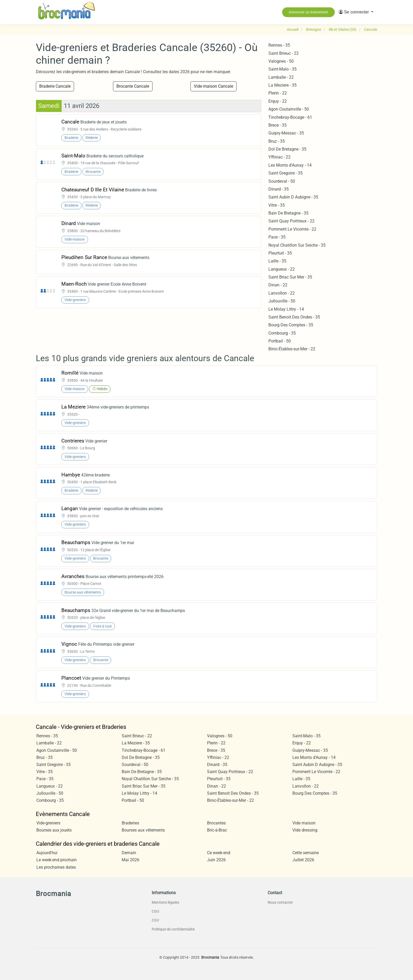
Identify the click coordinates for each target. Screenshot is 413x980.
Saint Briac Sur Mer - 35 (290, 277)
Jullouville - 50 (282, 301)
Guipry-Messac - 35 (286, 133)
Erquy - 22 (278, 101)
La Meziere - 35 (282, 85)
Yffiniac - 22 (279, 157)
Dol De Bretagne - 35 (287, 149)
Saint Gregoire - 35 (286, 173)
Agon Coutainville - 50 (289, 109)
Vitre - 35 (277, 205)
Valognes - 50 (281, 61)
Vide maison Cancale (213, 86)
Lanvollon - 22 (282, 293)
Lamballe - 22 (281, 77)
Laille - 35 (277, 261)
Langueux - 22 (282, 269)
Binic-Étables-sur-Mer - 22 (292, 349)
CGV (155, 920)
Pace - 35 (277, 237)
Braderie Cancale (55, 86)
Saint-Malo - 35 (282, 69)
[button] (356, 12)
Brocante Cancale (133, 86)
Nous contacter (280, 902)
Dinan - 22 (278, 285)
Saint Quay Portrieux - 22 (291, 221)
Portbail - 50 (280, 341)
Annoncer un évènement (308, 12)
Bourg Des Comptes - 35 (291, 325)
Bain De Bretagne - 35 (288, 213)
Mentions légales (165, 902)
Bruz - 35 (277, 141)
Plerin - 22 (278, 93)
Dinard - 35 (279, 189)
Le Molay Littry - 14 (286, 309)
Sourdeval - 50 (282, 181)
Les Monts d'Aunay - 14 (290, 165)
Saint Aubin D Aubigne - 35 (293, 197)
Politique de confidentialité (173, 929)
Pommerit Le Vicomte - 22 (292, 229)
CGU (155, 911)
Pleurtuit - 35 (280, 253)
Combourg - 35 (282, 333)
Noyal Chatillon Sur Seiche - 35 (297, 245)
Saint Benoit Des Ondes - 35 (294, 317)
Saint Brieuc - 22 (284, 53)
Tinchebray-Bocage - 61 (290, 117)
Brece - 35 (277, 125)
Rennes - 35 (279, 45)
